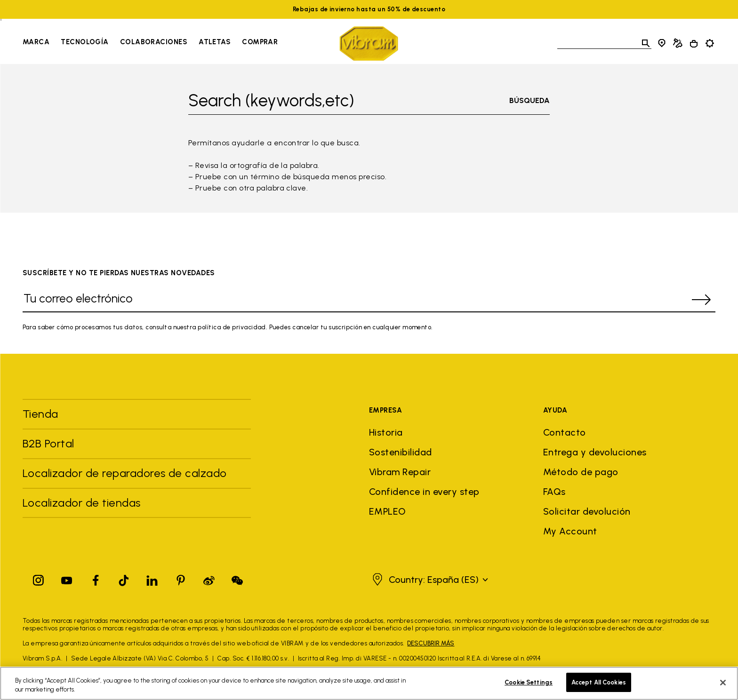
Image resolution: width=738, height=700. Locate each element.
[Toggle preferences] (710, 43)
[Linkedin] (152, 578)
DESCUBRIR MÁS (431, 643)
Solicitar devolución (587, 511)
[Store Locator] (662, 43)
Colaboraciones (154, 42)
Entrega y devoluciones (595, 452)
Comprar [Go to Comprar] (260, 42)
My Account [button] (570, 531)
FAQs (554, 492)
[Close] (723, 688)
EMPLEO (388, 511)
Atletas (215, 42)
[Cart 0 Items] (694, 44)
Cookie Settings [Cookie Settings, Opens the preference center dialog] (529, 688)
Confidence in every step (424, 492)
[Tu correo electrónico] (355, 300)
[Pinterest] (181, 578)
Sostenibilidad (401, 452)
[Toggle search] (646, 43)
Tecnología (85, 42)
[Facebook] (96, 578)
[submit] (701, 300)
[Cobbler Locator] (678, 43)
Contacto (565, 432)
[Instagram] (39, 578)
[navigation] (150, 43)
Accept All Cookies (599, 688)
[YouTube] (67, 578)
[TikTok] (124, 578)
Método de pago (581, 472)
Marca (36, 42)
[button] (429, 580)
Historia (386, 432)
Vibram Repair (400, 472)
